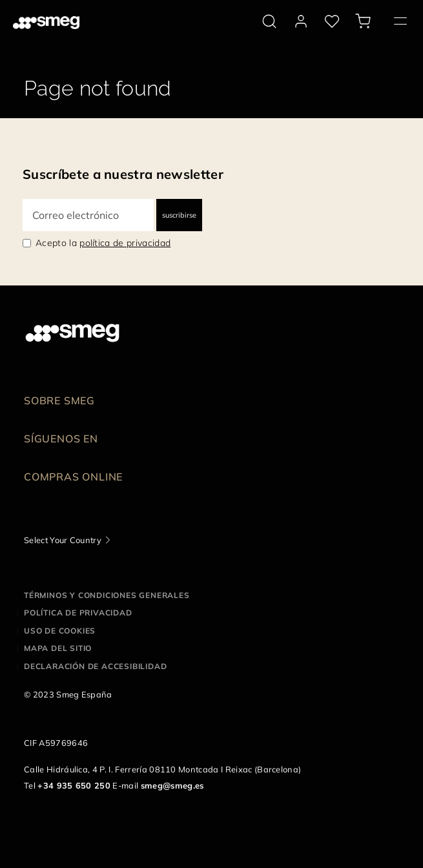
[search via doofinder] (269, 21)
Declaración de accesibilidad (95, 666)
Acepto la (103, 243)
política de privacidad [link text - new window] (125, 243)
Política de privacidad (78, 613)
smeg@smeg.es (172, 785)
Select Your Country (63, 540)
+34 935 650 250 (74, 785)
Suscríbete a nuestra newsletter (123, 174)
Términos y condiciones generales (107, 595)
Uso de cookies (60, 631)
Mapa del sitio (58, 648)
